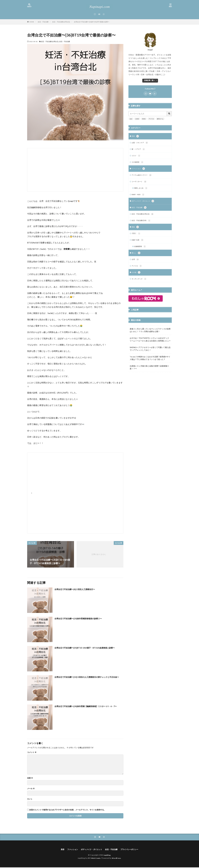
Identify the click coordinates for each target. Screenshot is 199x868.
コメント (32, 752)
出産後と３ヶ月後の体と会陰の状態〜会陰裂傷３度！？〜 (149, 373)
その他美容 (138, 163)
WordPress (117, 859)
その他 (136, 278)
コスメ (136, 157)
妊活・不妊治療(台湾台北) (61, 22)
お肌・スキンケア (141, 143)
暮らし (136, 258)
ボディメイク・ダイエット (144, 204)
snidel (137, 119)
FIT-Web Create (93, 859)
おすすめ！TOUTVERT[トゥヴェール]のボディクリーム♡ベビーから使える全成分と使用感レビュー (150, 345)
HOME (32, 22)
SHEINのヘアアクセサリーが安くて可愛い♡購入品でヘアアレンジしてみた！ (150, 355)
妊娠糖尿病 (141, 251)
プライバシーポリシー (133, 850)
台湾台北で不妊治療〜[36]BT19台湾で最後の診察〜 (92, 22)
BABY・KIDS (139, 197)
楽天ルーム (160, 119)
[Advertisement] (75, 170)
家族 (136, 231)
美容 (136, 136)
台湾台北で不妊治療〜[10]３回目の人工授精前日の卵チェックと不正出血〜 (88, 679)
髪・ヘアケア (139, 150)
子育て (136, 238)
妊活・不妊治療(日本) (142, 224)
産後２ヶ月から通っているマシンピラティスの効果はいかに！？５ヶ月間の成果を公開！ (150, 336)
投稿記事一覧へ (150, 80)
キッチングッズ (140, 285)
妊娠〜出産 (138, 244)
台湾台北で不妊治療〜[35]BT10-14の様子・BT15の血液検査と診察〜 (88, 649)
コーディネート (140, 184)
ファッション (139, 170)
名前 (30, 778)
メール (31, 789)
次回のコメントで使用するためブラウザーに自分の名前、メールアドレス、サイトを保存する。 (67, 810)
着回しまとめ (142, 190)
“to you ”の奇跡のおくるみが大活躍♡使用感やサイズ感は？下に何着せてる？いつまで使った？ (150, 364)
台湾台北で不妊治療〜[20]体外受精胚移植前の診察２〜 (83, 618)
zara (131, 119)
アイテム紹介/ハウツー (143, 177)
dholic (144, 119)
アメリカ (151, 119)
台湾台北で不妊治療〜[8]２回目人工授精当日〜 (79, 589)
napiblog (107, 856)
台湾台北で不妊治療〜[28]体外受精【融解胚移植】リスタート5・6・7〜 (88, 708)
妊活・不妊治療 (43, 22)
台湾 (136, 264)
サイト (30, 799)
